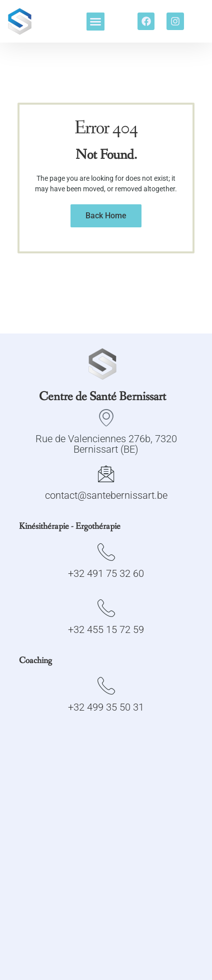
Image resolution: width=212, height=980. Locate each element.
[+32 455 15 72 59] (106, 608)
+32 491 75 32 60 (106, 573)
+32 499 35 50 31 (106, 707)
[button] (95, 22)
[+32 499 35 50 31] (106, 685)
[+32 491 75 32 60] (106, 552)
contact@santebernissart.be (106, 495)
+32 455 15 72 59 (106, 629)
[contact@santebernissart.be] (106, 473)
